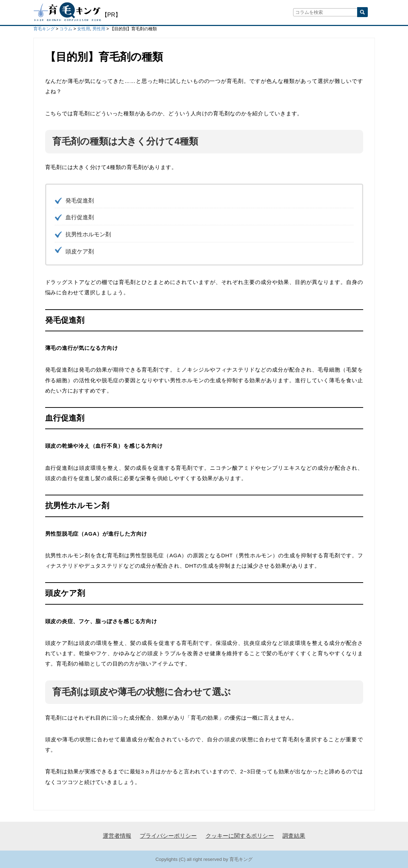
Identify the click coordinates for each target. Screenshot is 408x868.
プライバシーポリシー (168, 836)
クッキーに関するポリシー (240, 836)
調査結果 (294, 836)
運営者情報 (117, 836)
